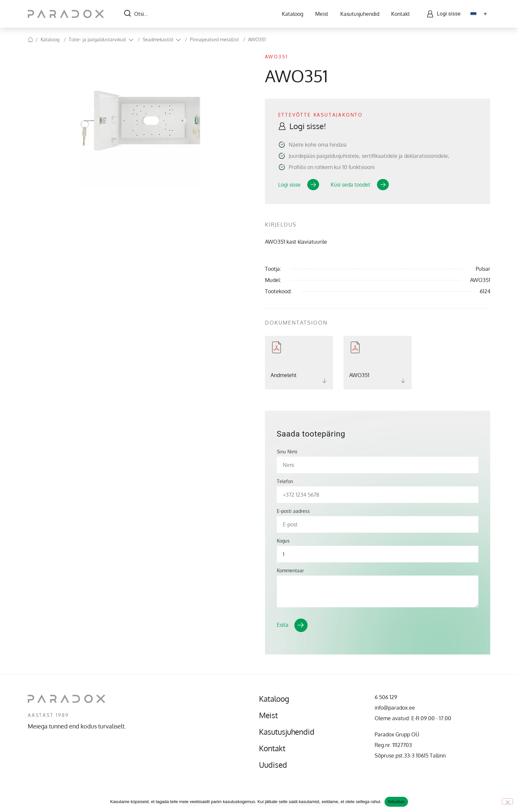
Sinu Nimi (287, 452)
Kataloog (293, 14)
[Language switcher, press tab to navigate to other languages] (479, 14)
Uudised (274, 765)
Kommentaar (290, 571)
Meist (322, 14)
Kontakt (401, 14)
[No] (507, 801)
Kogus (283, 541)
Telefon (285, 481)
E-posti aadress (293, 511)
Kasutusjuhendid (360, 14)
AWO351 (257, 39)
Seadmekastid (158, 39)
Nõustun (396, 802)
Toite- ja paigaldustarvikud (97, 39)
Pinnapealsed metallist (214, 39)
